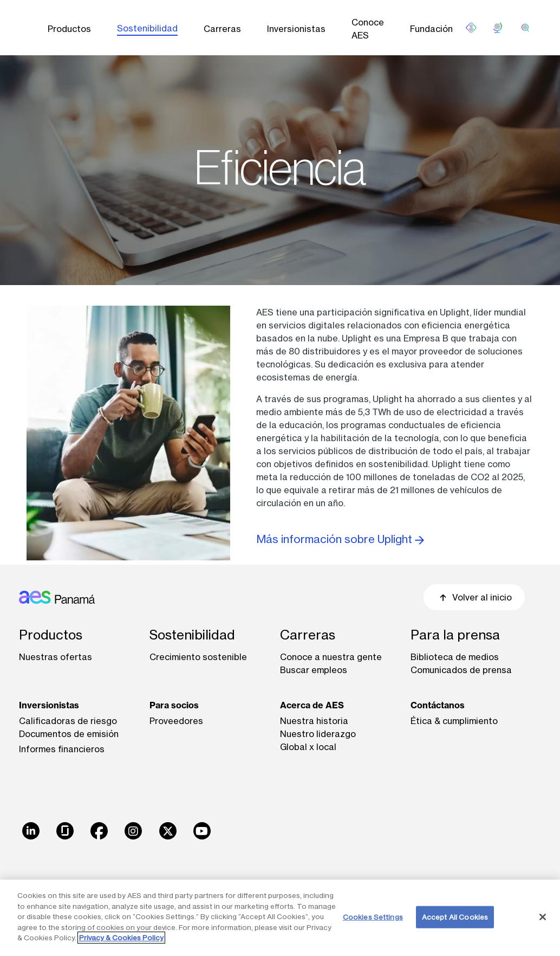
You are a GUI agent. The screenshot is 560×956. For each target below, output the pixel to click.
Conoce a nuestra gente (331, 657)
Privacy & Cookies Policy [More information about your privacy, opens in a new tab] (121, 938)
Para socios (174, 705)
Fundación (431, 29)
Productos (69, 29)
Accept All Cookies (455, 916)
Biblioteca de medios (455, 657)
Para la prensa (455, 635)
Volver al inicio (474, 597)
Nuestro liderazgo (318, 734)
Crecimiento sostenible (198, 657)
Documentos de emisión (69, 734)
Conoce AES (368, 29)
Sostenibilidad (147, 28)
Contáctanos (438, 705)
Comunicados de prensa (461, 670)
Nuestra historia (314, 721)
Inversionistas (296, 29)
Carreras (222, 29)
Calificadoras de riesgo (68, 721)
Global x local (308, 747)
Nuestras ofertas (56, 657)
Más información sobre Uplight (340, 539)
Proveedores (176, 721)
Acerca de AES (312, 705)
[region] (280, 918)
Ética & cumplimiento (454, 721)
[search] (525, 28)
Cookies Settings (373, 916)
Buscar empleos (314, 670)
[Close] (543, 917)
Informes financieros (62, 749)
